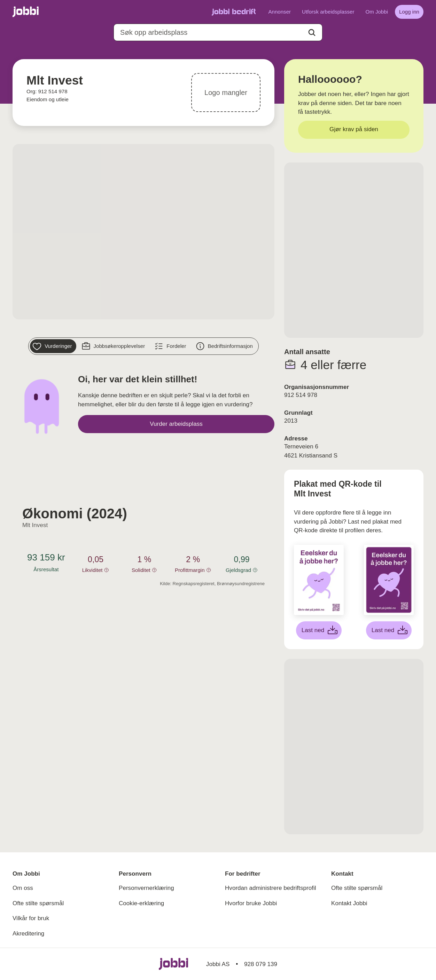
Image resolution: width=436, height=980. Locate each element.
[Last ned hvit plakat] (319, 630)
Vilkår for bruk (31, 918)
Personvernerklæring (146, 888)
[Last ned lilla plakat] (389, 630)
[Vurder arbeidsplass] (176, 424)
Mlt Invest (35, 525)
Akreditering (28, 934)
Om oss (23, 888)
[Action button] (312, 33)
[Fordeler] (171, 346)
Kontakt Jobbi (349, 903)
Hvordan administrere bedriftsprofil (271, 888)
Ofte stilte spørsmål (38, 903)
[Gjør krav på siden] (354, 130)
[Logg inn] (409, 12)
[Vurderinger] (53, 346)
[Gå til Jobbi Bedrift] (234, 12)
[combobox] (218, 32)
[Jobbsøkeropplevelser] (114, 346)
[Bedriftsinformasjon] (225, 346)
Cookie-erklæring (141, 903)
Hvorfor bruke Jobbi (251, 903)
